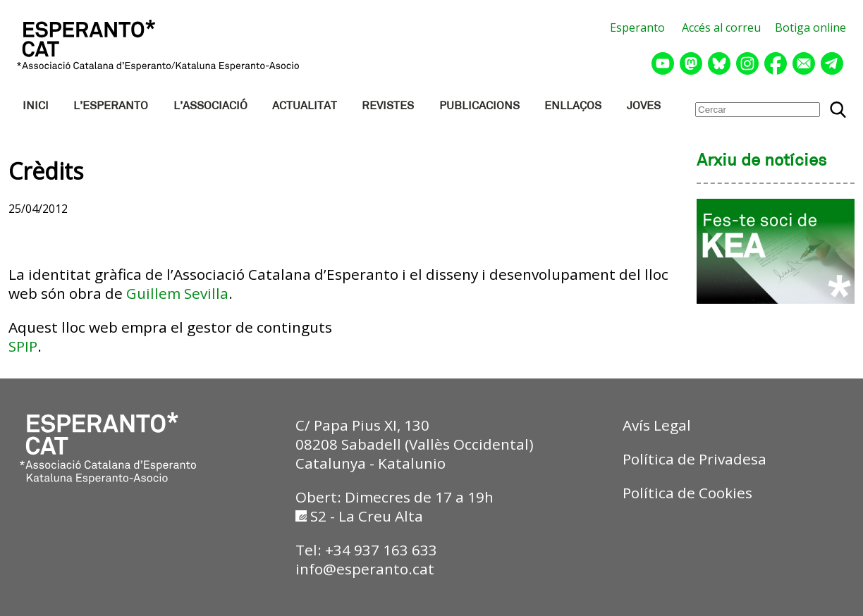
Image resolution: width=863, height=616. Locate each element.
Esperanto (637, 27)
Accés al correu (721, 27)
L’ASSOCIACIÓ (210, 106)
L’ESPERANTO (111, 106)
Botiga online (810, 27)
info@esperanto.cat (365, 569)
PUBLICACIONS (479, 106)
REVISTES (388, 106)
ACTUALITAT (305, 106)
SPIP (23, 346)
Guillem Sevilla (177, 293)
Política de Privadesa (694, 459)
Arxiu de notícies (762, 161)
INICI (36, 106)
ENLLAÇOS (573, 106)
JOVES (644, 106)
